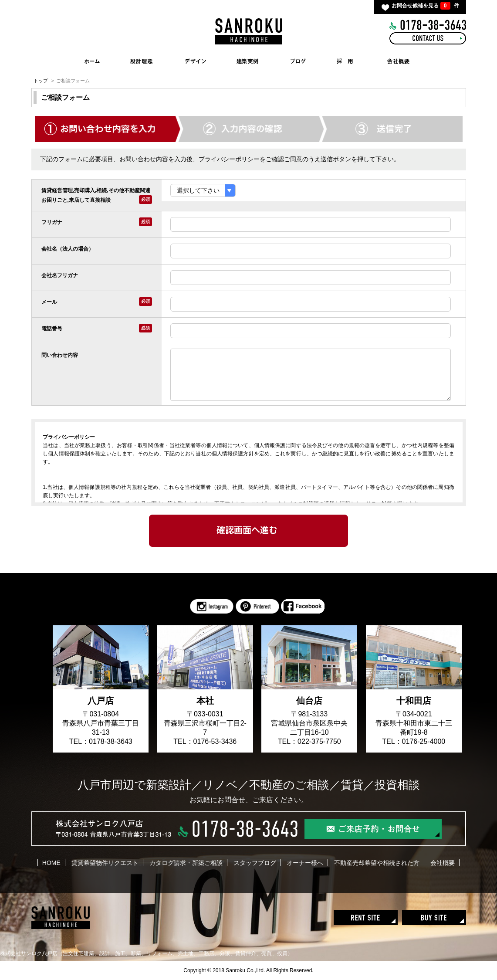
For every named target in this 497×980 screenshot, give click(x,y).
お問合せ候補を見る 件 (425, 6)
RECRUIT (345, 61)
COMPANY (399, 61)
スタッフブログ (255, 863)
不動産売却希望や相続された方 (377, 863)
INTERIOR (196, 61)
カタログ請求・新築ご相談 (186, 863)
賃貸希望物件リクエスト (105, 863)
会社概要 (443, 863)
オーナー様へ (305, 863)
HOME (92, 61)
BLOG (298, 61)
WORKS (250, 61)
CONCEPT (141, 61)
